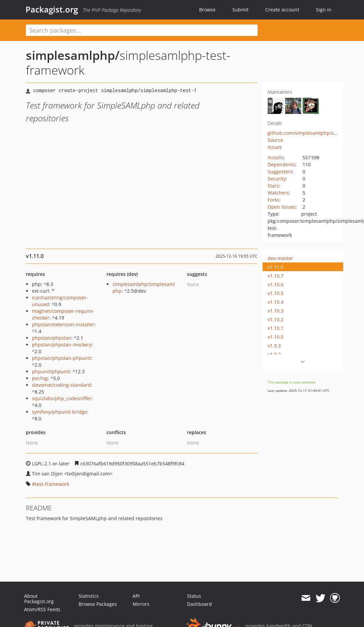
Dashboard (199, 604)
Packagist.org (52, 9)
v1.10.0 (276, 337)
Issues (275, 147)
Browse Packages (98, 604)
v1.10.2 (276, 319)
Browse (207, 10)
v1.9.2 (274, 354)
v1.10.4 (276, 302)
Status (194, 596)
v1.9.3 (274, 346)
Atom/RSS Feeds (42, 609)
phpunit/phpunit (51, 371)
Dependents (281, 164)
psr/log (40, 378)
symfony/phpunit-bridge (59, 412)
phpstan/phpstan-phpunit (61, 358)
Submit (240, 10)
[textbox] (142, 30)
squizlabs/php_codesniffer (62, 398)
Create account (282, 10)
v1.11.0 (276, 267)
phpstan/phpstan (52, 338)
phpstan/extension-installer (63, 324)
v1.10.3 (276, 311)
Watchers (278, 193)
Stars (273, 186)
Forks (274, 200)
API (136, 596)
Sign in (324, 10)
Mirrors (141, 604)
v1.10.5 (276, 293)
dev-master (280, 258)
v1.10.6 (276, 284)
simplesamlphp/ (73, 55)
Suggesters (280, 172)
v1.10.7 (276, 276)
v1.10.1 (276, 328)
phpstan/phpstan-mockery (62, 345)
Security (277, 179)
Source (275, 140)
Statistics (89, 596)
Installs (276, 157)
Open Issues (282, 207)
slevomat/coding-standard (61, 385)
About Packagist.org (39, 599)
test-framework (52, 484)
